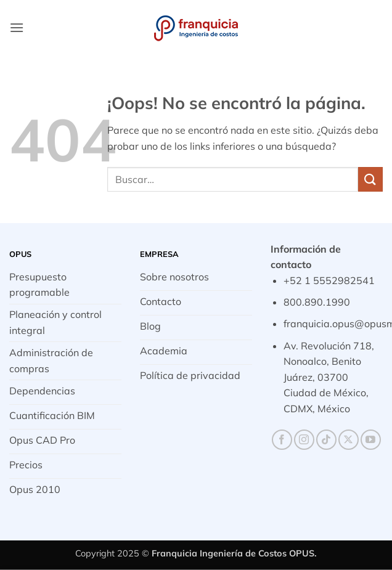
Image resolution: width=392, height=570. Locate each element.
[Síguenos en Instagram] (304, 440)
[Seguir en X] (349, 440)
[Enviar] (370, 179)
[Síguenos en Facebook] (282, 440)
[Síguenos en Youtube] (371, 440)
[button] (17, 27)
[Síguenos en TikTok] (326, 440)
